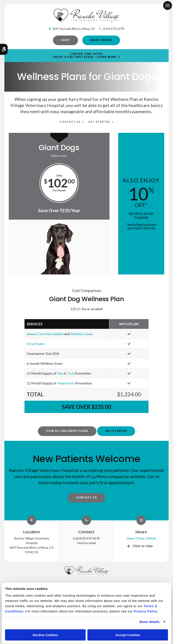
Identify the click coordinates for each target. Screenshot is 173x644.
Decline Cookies (45, 635)
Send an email (86, 543)
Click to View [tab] (143, 546)
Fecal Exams (36, 344)
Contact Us (70, 122)
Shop (65, 40)
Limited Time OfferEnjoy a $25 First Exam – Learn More (85, 55)
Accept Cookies (128, 635)
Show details (149, 622)
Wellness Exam (82, 334)
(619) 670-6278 (114, 29)
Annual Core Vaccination (45, 334)
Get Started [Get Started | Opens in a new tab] (99, 122)
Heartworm (66, 383)
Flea (60, 373)
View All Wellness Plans (67, 431)
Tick (71, 373)
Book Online (101, 40)
